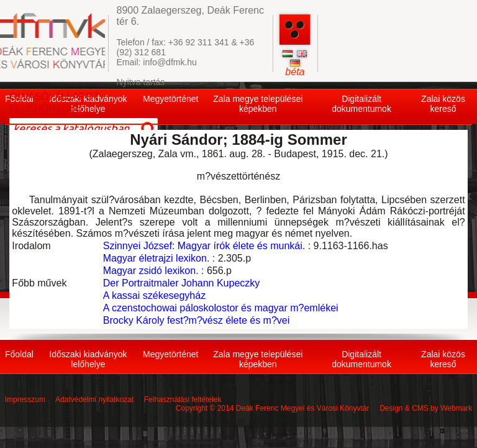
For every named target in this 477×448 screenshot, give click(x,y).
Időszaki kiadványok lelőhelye (88, 359)
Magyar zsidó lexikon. (151, 271)
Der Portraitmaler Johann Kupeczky (182, 283)
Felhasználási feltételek (183, 400)
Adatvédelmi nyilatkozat (94, 400)
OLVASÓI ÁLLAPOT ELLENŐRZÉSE (54, 102)
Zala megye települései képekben (258, 104)
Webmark (456, 408)
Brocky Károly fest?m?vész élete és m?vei (197, 320)
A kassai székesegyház (154, 295)
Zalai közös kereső (443, 104)
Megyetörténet (171, 99)
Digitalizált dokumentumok (361, 104)
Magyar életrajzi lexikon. (157, 258)
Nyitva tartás (141, 82)
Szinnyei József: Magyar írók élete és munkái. (204, 246)
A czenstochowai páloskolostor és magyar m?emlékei (221, 308)
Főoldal (19, 354)
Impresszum (25, 400)
